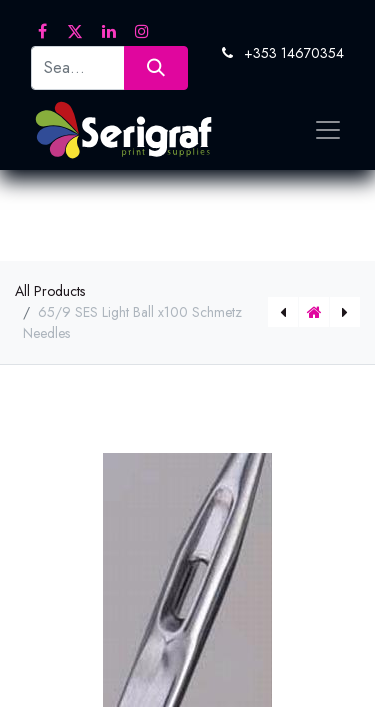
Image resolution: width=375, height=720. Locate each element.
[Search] (155, 67)
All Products (50, 291)
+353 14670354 (294, 53)
